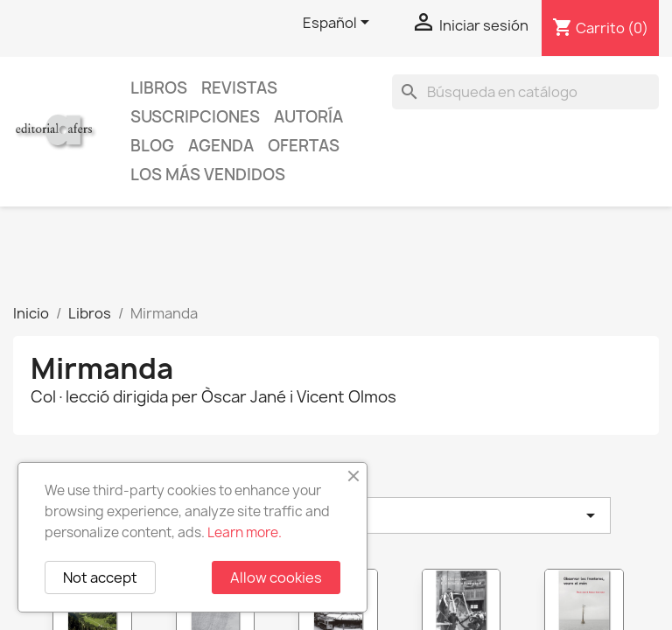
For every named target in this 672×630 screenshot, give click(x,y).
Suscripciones (195, 117)
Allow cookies (276, 577)
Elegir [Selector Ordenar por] (435, 515)
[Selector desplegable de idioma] (339, 24)
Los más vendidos (208, 175)
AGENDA (221, 146)
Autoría (308, 117)
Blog (152, 146)
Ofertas (304, 146)
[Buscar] (525, 92)
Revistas (239, 88)
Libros (159, 88)
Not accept (100, 577)
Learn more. (245, 532)
